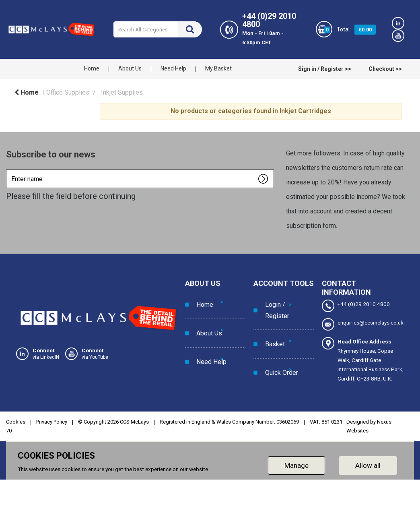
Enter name (8, 169)
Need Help (173, 68)
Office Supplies (68, 92)
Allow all (368, 465)
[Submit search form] (190, 29)
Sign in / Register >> (325, 69)
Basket (271, 329)
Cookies (16, 422)
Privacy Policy (52, 422)
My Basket (218, 68)
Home (92, 68)
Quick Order (278, 347)
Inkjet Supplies (122, 92)
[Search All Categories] (158, 29)
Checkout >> (385, 69)
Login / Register (274, 305)
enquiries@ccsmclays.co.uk (363, 324)
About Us (130, 68)
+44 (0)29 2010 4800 (356, 306)
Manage (296, 465)
